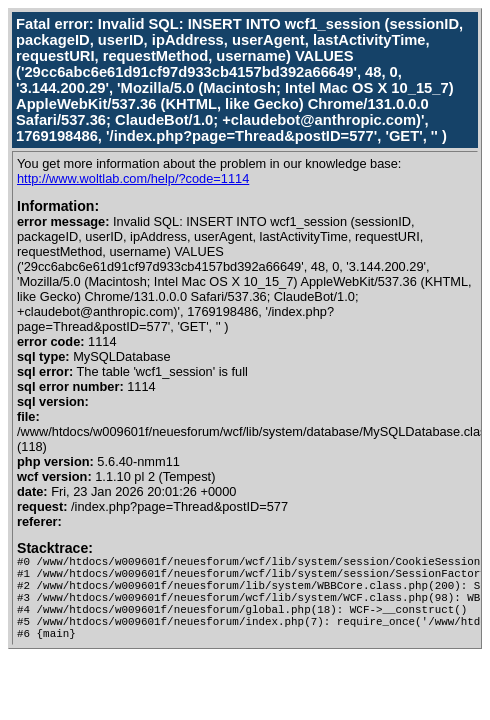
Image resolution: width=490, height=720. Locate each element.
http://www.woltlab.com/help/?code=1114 (133, 178)
